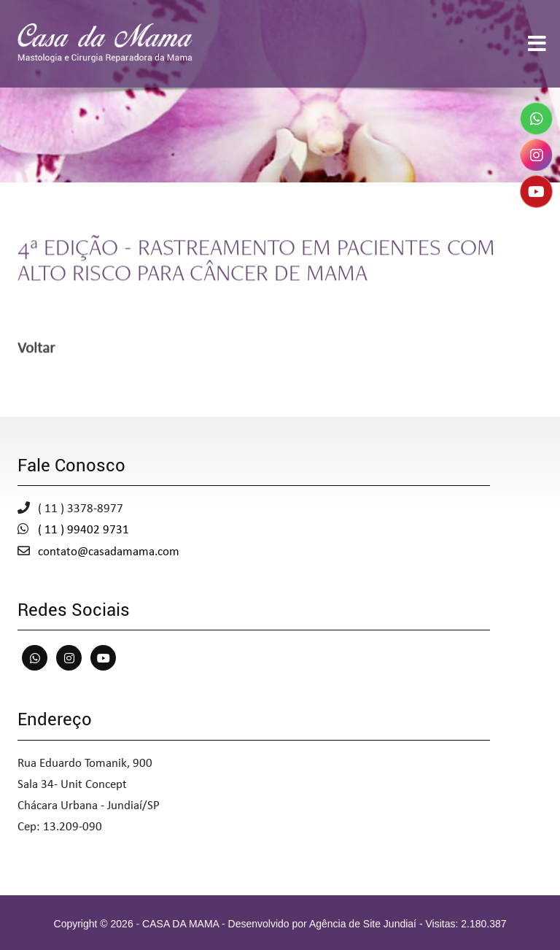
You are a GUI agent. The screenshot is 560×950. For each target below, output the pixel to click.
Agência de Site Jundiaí (363, 924)
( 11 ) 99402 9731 (83, 530)
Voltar (36, 350)
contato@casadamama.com (109, 552)
